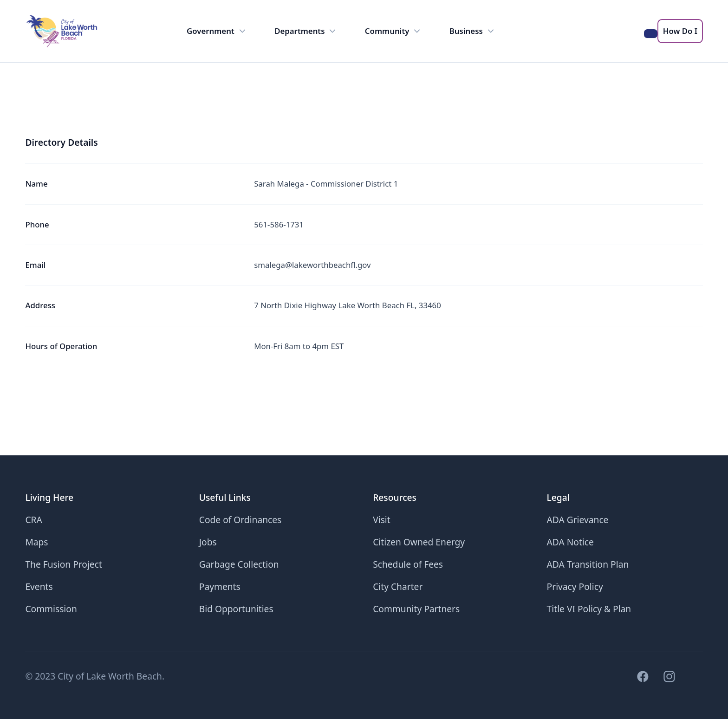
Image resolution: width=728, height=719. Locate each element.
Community (394, 31)
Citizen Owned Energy (419, 542)
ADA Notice (570, 542)
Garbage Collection (239, 564)
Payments (220, 586)
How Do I (680, 31)
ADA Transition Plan (588, 564)
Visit (382, 520)
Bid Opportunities (236, 609)
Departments (306, 31)
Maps (36, 542)
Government (217, 31)
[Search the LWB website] (651, 34)
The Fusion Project (63, 564)
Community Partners (416, 609)
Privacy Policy (575, 586)
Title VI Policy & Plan (589, 609)
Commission (51, 609)
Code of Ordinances (240, 520)
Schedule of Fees (408, 564)
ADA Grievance (578, 520)
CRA (33, 520)
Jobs (208, 542)
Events (39, 586)
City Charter (398, 586)
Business (473, 31)
